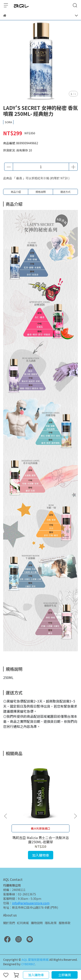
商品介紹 (16, 192)
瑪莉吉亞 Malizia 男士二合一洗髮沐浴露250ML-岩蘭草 (41, 840)
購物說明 (37, 923)
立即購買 (65, 975)
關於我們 (9, 923)
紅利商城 (23, 923)
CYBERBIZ (28, 964)
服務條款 (65, 923)
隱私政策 (51, 923)
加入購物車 (36, 975)
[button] (75, 816)
